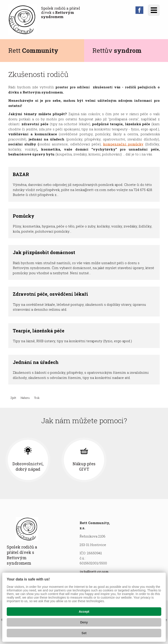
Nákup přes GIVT (140, 466)
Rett (33, 50)
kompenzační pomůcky (123, 144)
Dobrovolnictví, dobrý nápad (84, 466)
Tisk (37, 398)
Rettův (117, 50)
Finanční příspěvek (28, 466)
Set (84, 633)
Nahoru (25, 398)
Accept (84, 612)
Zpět (13, 398)
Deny (84, 622)
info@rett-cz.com (94, 572)
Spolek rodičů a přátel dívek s (61, 12)
